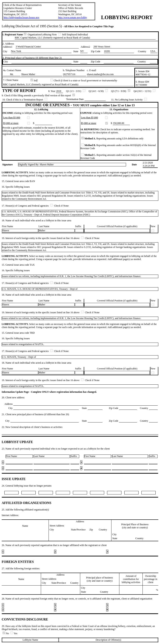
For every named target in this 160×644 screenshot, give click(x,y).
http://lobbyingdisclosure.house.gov (21, 17)
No (6, 633)
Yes (14, 633)
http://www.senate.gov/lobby (73, 17)
